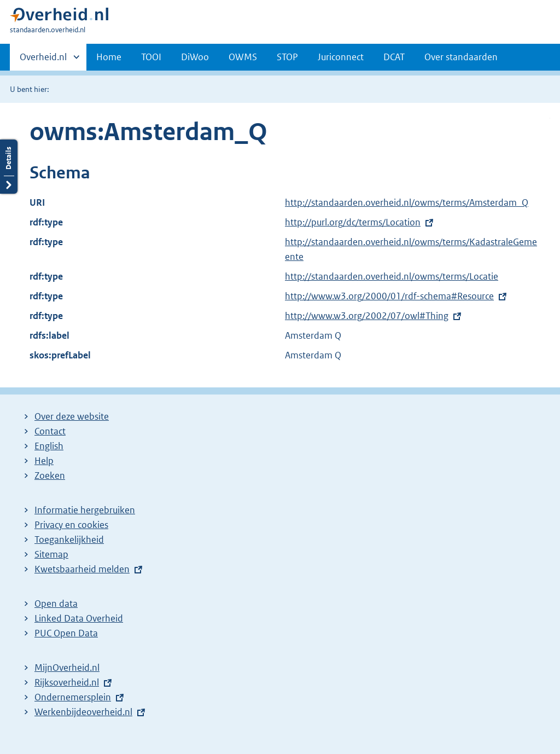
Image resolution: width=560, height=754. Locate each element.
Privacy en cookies (71, 525)
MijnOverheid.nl (67, 668)
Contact (50, 431)
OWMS (243, 57)
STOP (287, 57)
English (49, 446)
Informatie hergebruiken (85, 510)
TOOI (151, 57)
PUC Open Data (66, 633)
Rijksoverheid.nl (67, 682)
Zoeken (50, 475)
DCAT (394, 57)
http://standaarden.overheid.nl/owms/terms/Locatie (392, 276)
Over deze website (72, 416)
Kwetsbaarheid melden (82, 569)
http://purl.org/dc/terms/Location (353, 222)
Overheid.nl (43, 60)
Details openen (9, 167)
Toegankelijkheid (69, 540)
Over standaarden (461, 57)
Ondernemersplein (73, 697)
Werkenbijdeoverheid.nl (83, 712)
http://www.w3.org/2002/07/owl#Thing (367, 316)
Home (109, 57)
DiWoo (195, 57)
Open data (56, 604)
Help (44, 461)
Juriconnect (341, 57)
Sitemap (51, 554)
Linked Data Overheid (79, 618)
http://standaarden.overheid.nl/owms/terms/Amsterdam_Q (407, 202)
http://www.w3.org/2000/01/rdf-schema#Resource (389, 296)
